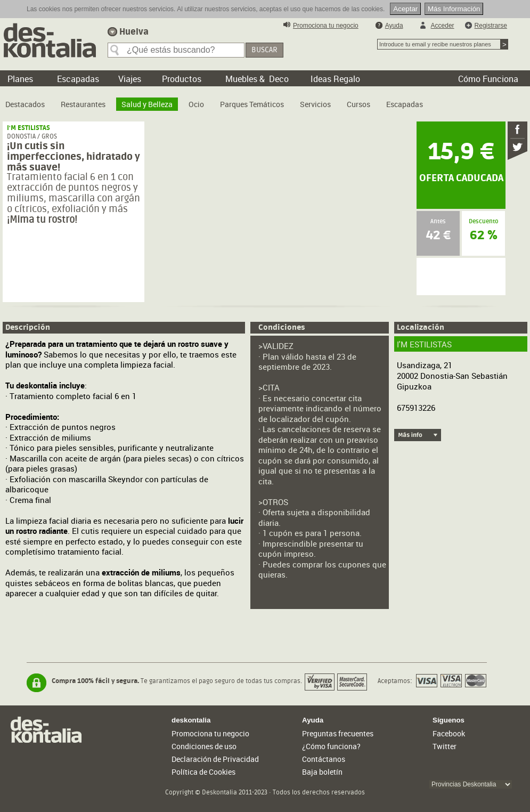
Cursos (358, 104)
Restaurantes (83, 104)
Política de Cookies (203, 772)
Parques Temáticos (252, 104)
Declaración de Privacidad (215, 759)
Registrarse (491, 26)
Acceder (443, 26)
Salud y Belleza (147, 104)
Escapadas (405, 104)
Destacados (25, 104)
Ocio (196, 104)
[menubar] (217, 100)
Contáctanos (324, 759)
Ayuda (394, 26)
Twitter (445, 746)
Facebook (449, 733)
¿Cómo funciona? (331, 746)
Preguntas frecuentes (338, 733)
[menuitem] (25, 100)
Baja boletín (322, 772)
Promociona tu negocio (326, 26)
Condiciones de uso (204, 746)
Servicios (315, 104)
